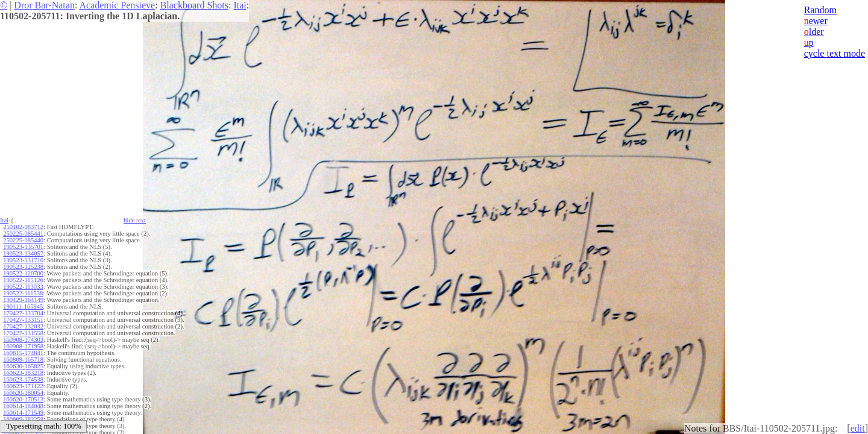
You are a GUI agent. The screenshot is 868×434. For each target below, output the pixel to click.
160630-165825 (23, 366)
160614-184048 (23, 406)
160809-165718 (23, 360)
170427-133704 (23, 313)
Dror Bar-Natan (44, 5)
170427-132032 (23, 326)
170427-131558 (23, 333)
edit (858, 428)
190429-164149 (23, 300)
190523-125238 (23, 267)
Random (820, 10)
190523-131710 (23, 260)
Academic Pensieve (117, 5)
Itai (240, 5)
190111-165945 (23, 307)
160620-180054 (23, 393)
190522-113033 (23, 287)
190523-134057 (23, 253)
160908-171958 (23, 346)
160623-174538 (23, 379)
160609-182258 (23, 419)
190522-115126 (23, 280)
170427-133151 (23, 320)
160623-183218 (23, 373)
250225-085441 (23, 234)
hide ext (135, 220)
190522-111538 (23, 293)
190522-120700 (23, 273)
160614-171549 (23, 413)
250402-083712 (23, 227)
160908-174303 (23, 340)
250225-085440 (23, 240)
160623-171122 (23, 386)
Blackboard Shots (194, 5)
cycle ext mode (835, 53)
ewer (816, 21)
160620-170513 (23, 399)
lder (814, 32)
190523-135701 (23, 247)
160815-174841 (23, 353)
